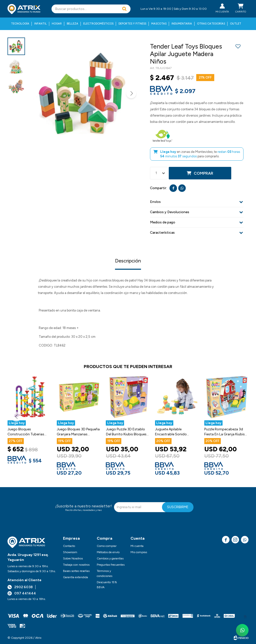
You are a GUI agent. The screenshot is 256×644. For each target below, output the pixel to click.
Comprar (203, 173)
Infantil (40, 24)
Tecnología (20, 24)
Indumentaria (182, 24)
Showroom (70, 552)
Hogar (57, 24)
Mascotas (159, 24)
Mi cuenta (137, 546)
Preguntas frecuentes (111, 565)
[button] (124, 9)
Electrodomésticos (98, 24)
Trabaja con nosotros (76, 565)
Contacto (69, 546)
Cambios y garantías (110, 558)
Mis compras (139, 552)
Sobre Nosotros (73, 558)
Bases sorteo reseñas (76, 571)
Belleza (72, 24)
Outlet (236, 24)
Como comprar (107, 546)
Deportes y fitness (132, 24)
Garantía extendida (75, 577)
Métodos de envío (108, 552)
